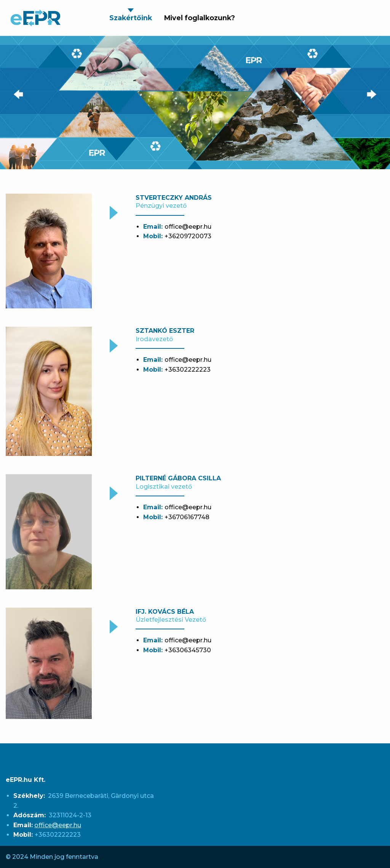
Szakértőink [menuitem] (131, 18)
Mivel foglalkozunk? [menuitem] (200, 18)
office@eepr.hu (58, 825)
